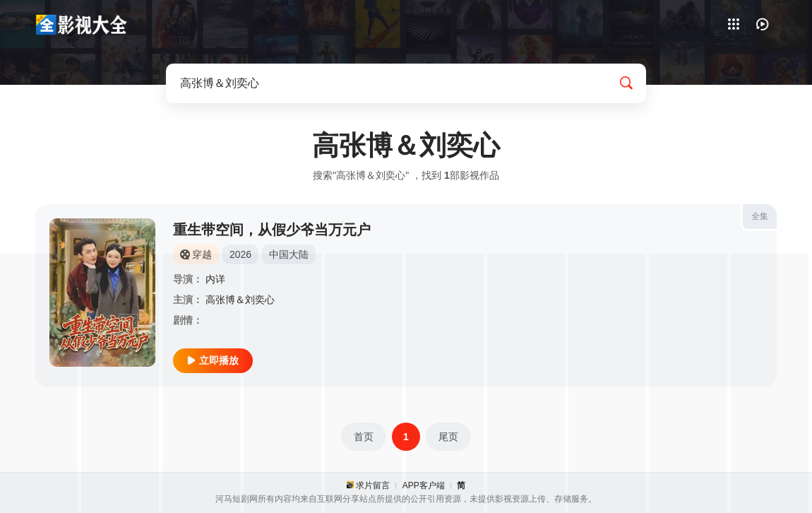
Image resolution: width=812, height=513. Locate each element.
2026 (240, 254)
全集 (760, 216)
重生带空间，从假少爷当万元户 (272, 230)
